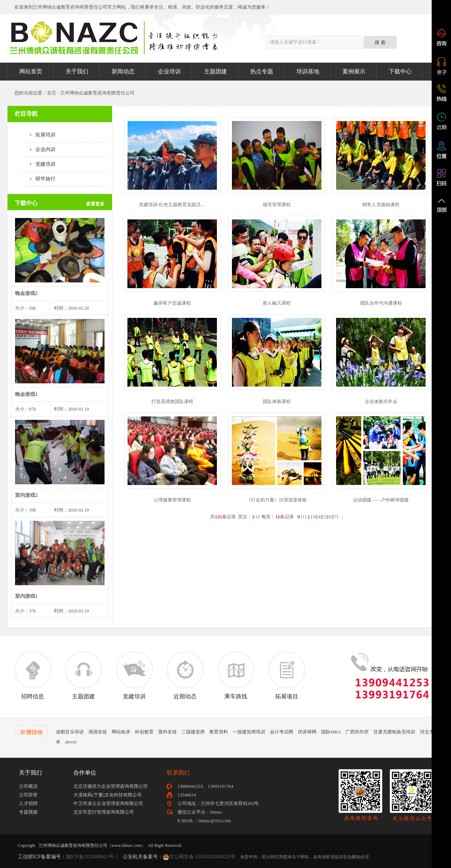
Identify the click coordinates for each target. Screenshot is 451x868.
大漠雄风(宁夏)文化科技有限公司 (108, 795)
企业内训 (39, 149)
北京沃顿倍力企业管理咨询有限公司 (111, 786)
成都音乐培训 (70, 732)
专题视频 (28, 812)
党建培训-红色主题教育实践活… (172, 205)
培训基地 (308, 71)
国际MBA (331, 732)
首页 (52, 93)
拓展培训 (39, 135)
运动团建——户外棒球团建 (381, 500)
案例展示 (354, 71)
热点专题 (262, 71)
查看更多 (95, 204)
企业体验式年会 (381, 401)
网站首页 (31, 71)
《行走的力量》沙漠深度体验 (277, 500)
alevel (71, 742)
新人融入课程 (277, 303)
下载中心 (400, 71)
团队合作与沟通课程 (381, 303)
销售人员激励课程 (381, 205)
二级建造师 (193, 732)
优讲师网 (307, 732)
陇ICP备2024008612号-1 (92, 857)
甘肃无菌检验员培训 (394, 732)
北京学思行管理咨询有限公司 (104, 812)
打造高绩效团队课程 (172, 401)
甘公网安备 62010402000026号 (202, 857)
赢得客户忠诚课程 (172, 303)
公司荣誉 (28, 795)
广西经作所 (357, 732)
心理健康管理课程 (172, 500)
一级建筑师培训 (249, 732)
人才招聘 (28, 803)
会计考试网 (282, 732)
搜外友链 (168, 732)
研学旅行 (39, 179)
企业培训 (169, 71)
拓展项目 (287, 675)
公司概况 (28, 786)
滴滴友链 (98, 732)
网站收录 (121, 732)
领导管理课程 (277, 205)
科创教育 (144, 732)
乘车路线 (236, 675)
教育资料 (219, 732)
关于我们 (77, 71)
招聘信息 (33, 675)
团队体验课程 (277, 401)
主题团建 (215, 71)
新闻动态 (123, 71)
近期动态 (185, 675)
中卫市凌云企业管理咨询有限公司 (108, 803)
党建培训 (39, 164)
